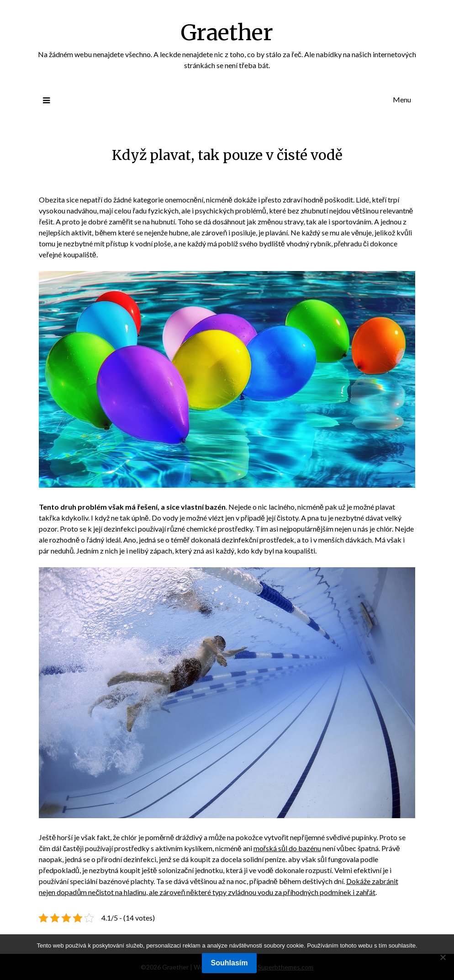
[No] (443, 957)
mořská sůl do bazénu (287, 848)
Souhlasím (230, 963)
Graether (227, 32)
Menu (402, 99)
